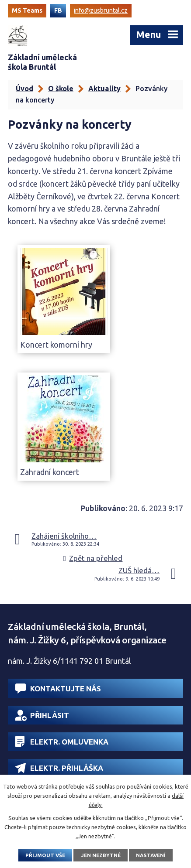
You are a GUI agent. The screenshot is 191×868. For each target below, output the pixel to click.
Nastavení (151, 855)
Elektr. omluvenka (62, 742)
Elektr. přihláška (59, 768)
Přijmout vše (45, 855)
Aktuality (104, 89)
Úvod (24, 89)
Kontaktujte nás (58, 689)
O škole (61, 89)
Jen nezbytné (101, 855)
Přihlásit (42, 715)
